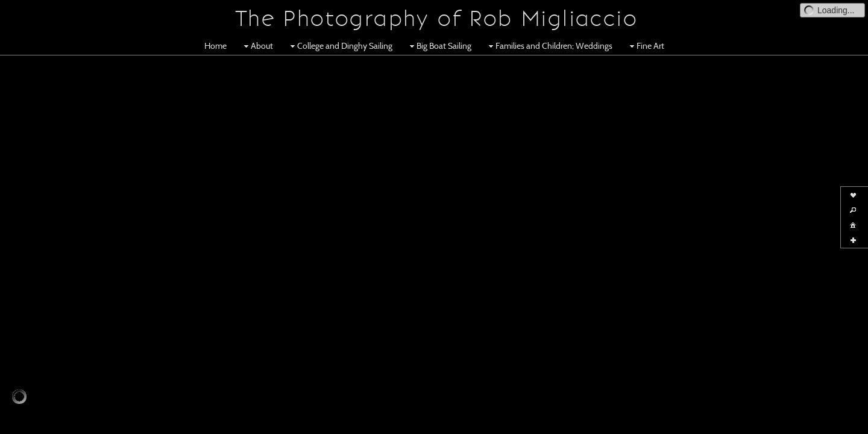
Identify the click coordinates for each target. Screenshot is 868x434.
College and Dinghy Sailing (340, 46)
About (257, 46)
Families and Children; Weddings (549, 46)
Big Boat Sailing (439, 46)
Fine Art (646, 46)
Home (215, 46)
